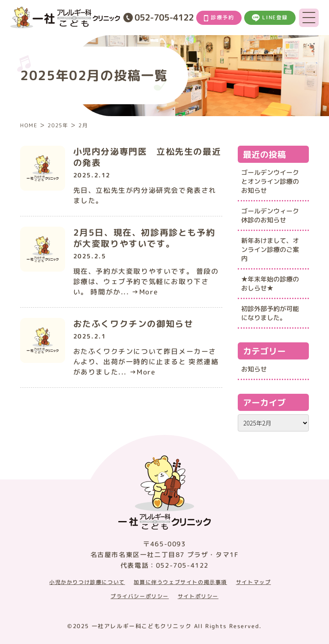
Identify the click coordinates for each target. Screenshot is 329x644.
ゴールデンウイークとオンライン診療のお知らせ (270, 181)
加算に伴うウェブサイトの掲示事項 (180, 582)
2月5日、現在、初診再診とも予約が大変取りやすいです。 (144, 238)
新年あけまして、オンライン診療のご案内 (270, 250)
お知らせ (254, 369)
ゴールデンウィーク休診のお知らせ (270, 216)
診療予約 (219, 18)
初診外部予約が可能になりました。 (270, 313)
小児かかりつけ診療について (87, 582)
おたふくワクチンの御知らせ (133, 323)
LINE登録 (270, 18)
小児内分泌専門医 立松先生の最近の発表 (147, 157)
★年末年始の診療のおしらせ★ (270, 284)
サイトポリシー (198, 596)
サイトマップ (254, 582)
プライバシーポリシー (140, 596)
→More (145, 292)
